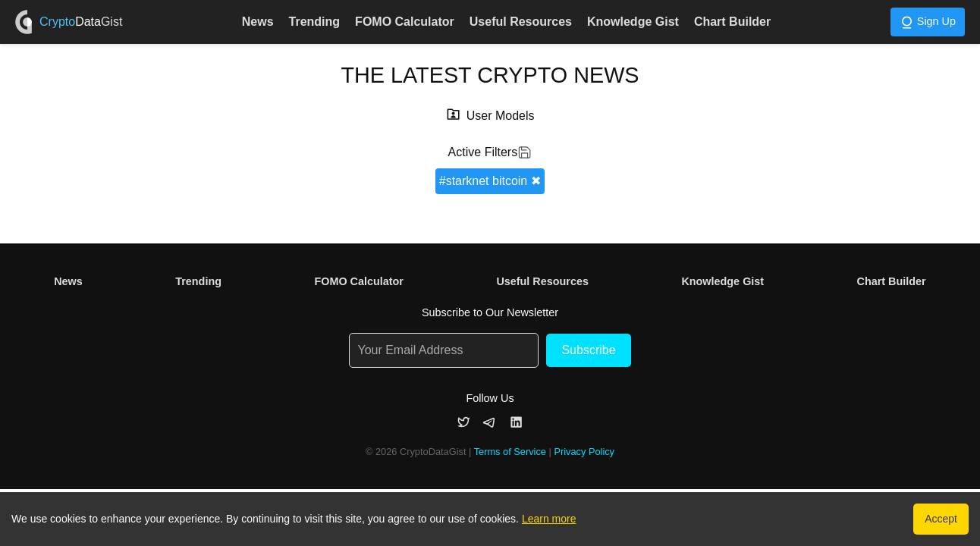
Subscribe (588, 350)
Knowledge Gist (633, 22)
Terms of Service (510, 452)
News (258, 22)
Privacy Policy (584, 452)
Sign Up (928, 22)
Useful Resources (521, 22)
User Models (501, 116)
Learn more (549, 519)
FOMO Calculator (405, 22)
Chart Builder (732, 22)
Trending (315, 22)
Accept (941, 519)
